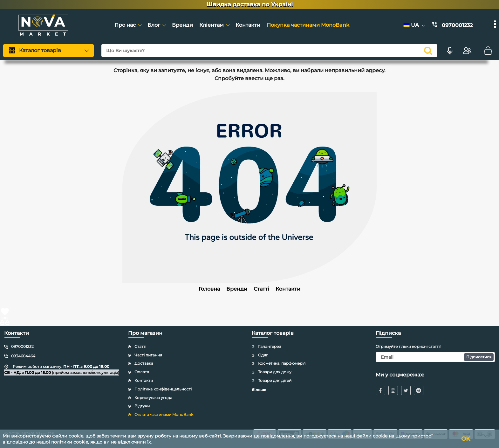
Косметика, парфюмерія (282, 363)
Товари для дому (275, 372)
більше (259, 390)
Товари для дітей (275, 380)
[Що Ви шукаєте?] (269, 51)
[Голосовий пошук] (450, 51)
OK (466, 439)
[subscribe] (435, 357)
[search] (428, 51)
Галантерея (270, 346)
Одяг (263, 355)
